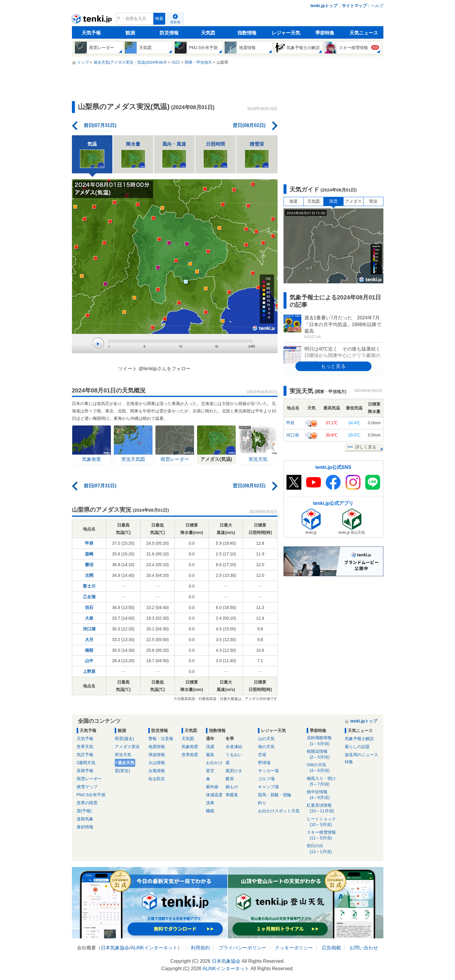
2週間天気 (86, 763)
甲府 (89, 543)
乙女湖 (89, 597)
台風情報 (157, 771)
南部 (89, 650)
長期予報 (85, 771)
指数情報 (247, 33)
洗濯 (210, 747)
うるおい (234, 755)
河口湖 (89, 629)
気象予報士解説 (359, 739)
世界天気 (85, 747)
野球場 (264, 763)
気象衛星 (190, 747)
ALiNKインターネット (154, 948)
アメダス (353, 201)
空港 (262, 755)
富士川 (89, 586)
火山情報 (157, 763)
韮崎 (89, 554)
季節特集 (325, 33)
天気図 (208, 33)
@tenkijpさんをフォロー (164, 369)
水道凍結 (234, 747)
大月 (89, 640)
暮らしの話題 (357, 747)
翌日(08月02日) (249, 125)
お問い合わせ (364, 948)
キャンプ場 (268, 787)
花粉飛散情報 (324, 741)
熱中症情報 (324, 795)
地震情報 (157, 747)
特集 (349, 762)
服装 (210, 755)
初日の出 (324, 849)
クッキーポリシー (294, 948)
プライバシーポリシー (243, 948)
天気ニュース (364, 33)
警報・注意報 (161, 739)
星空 (210, 771)
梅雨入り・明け (324, 782)
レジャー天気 (286, 33)
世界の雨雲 (87, 803)
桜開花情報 (324, 754)
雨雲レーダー (89, 779)
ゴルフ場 (266, 779)
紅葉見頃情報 (324, 808)
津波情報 (157, 755)
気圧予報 (85, 755)
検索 (159, 19)
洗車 (210, 803)
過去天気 (126, 763)
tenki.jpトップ (324, 6)
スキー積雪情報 (324, 835)
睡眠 (210, 811)
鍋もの (232, 787)
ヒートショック (324, 822)
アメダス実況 (127, 747)
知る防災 (157, 779)
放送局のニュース (361, 755)
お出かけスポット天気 (279, 811)
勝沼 (89, 565)
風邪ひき (234, 771)
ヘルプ (377, 6)
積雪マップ (87, 787)
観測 (130, 33)
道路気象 (85, 819)
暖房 (230, 779)
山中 (89, 661)
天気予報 (91, 33)
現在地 (175, 22)
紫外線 (212, 787)
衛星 (294, 201)
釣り (262, 803)
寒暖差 (232, 795)
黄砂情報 (85, 827)
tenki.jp (93, 20)
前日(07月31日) (100, 125)
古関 (89, 575)
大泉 (89, 618)
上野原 (89, 671)
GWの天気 (324, 768)
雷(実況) (122, 771)
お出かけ (214, 763)
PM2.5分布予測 (91, 795)
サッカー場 (268, 771)
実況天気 (123, 755)
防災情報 (169, 33)
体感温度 (214, 795)
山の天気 (266, 739)
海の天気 (266, 747)
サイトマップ (354, 6)
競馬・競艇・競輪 (275, 795)
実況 (373, 201)
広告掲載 (331, 948)
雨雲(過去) (124, 739)
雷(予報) (84, 811)
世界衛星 (190, 755)
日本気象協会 (115, 948)
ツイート (127, 369)
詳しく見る (366, 447)
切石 (89, 607)
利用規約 (200, 948)
